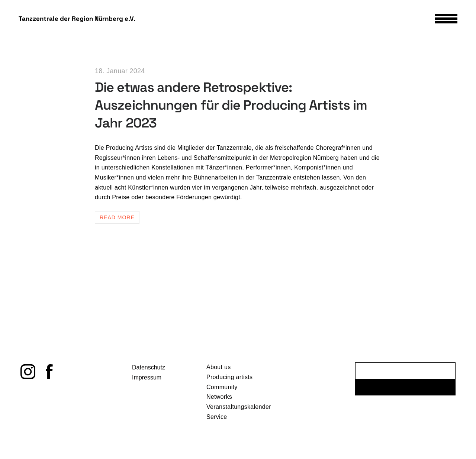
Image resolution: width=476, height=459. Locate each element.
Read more (117, 217)
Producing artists (229, 379)
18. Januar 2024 (120, 71)
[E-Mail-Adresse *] (405, 373)
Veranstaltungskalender (239, 408)
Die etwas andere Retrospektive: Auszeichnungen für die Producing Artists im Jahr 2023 (231, 105)
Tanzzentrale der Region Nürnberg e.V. (77, 19)
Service (217, 418)
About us (219, 369)
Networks (219, 399)
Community (222, 389)
